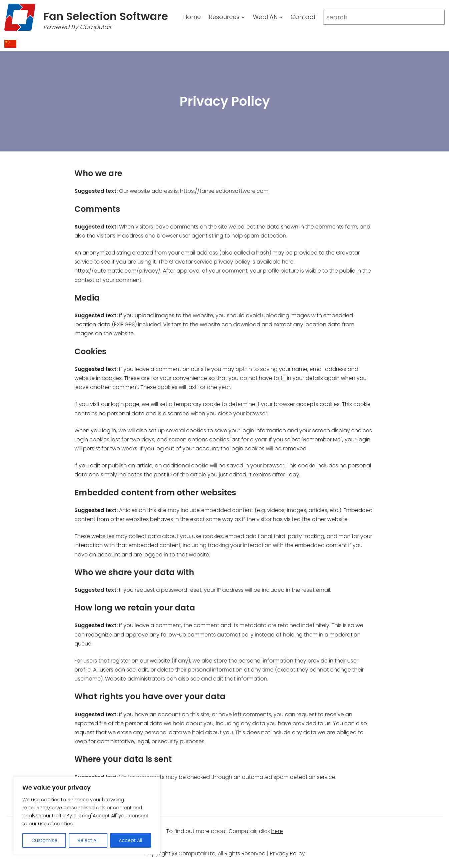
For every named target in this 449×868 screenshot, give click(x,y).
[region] (87, 816)
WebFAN (265, 17)
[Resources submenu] (243, 17)
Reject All (88, 840)
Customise (44, 840)
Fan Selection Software (106, 16)
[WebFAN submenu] (281, 17)
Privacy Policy (287, 853)
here (277, 831)
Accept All (130, 840)
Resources (224, 17)
